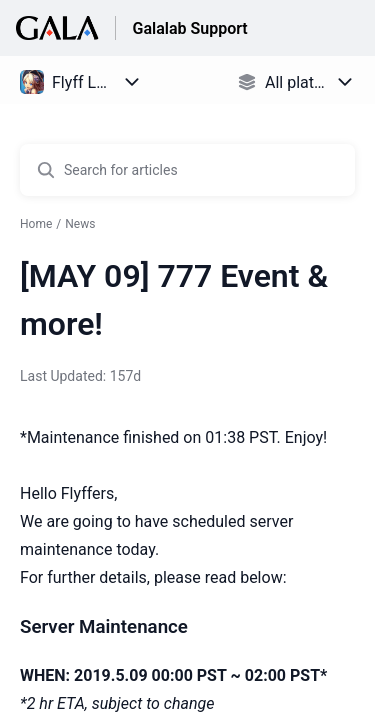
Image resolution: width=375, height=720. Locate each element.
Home (36, 224)
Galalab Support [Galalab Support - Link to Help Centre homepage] (189, 28)
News (80, 224)
